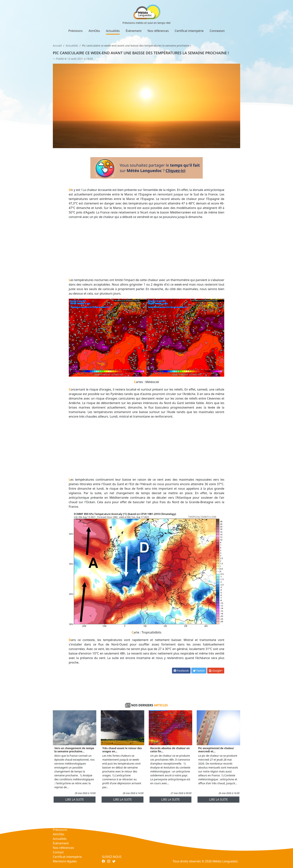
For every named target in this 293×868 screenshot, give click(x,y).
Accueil (57, 46)
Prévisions (75, 31)
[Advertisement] (147, 248)
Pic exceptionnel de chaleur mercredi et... (216, 750)
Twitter (199, 671)
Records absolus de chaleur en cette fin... (170, 750)
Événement (134, 31)
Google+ (216, 671)
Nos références (158, 31)
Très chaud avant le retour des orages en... (122, 750)
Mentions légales (65, 861)
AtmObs (94, 31)
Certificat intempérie (189, 31)
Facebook (181, 671)
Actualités (113, 31)
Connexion (217, 31)
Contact (58, 852)
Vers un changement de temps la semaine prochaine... (74, 750)
